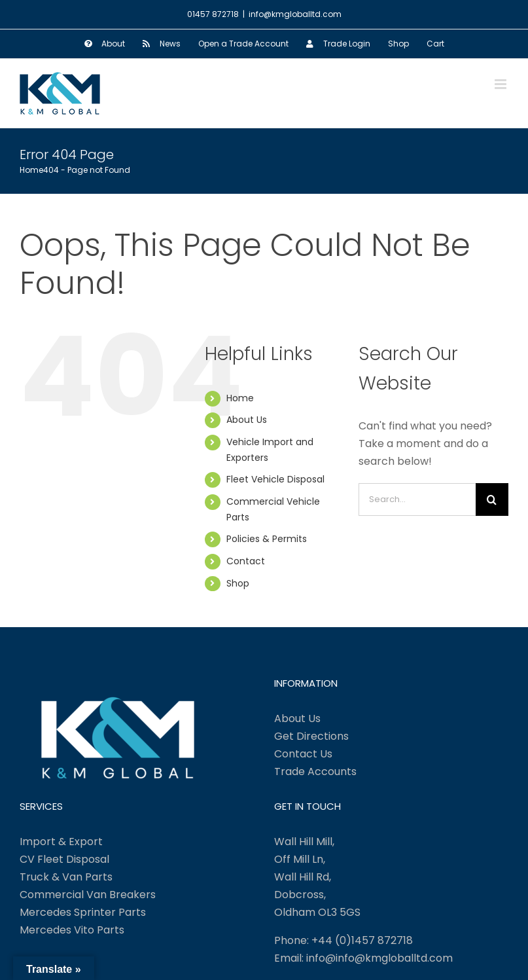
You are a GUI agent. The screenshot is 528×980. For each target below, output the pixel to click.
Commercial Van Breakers (88, 895)
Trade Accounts (315, 771)
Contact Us (303, 754)
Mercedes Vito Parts (72, 930)
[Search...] (417, 499)
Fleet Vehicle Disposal (275, 479)
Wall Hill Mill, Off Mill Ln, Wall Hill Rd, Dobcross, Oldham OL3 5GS (317, 877)
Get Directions (311, 736)
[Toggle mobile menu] (502, 84)
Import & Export (61, 842)
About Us (247, 420)
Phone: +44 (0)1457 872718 (343, 940)
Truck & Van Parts (66, 877)
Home (240, 398)
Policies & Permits (267, 539)
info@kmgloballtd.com (295, 14)
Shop (238, 583)
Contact (246, 561)
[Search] (492, 499)
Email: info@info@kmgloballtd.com (363, 958)
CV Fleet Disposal (64, 859)
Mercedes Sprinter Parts (83, 912)
